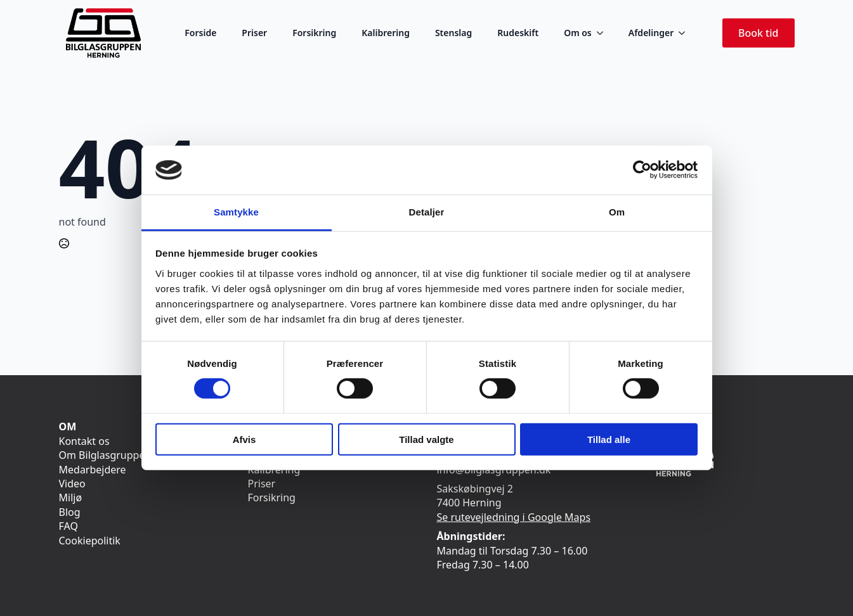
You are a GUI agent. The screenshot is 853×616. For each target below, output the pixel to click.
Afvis (244, 439)
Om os (578, 33)
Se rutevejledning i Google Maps (514, 517)
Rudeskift (518, 33)
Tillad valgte (426, 439)
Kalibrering (386, 33)
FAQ (68, 526)
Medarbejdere (93, 470)
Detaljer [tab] (427, 212)
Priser (254, 33)
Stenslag (453, 33)
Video (72, 484)
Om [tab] (617, 212)
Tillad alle (609, 439)
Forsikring (314, 33)
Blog (70, 512)
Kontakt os (84, 441)
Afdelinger (651, 33)
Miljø (71, 497)
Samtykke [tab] (236, 212)
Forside (200, 33)
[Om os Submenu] (604, 33)
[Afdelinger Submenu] (686, 33)
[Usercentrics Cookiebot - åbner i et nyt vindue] (642, 170)
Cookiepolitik (90, 541)
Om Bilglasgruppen (105, 455)
